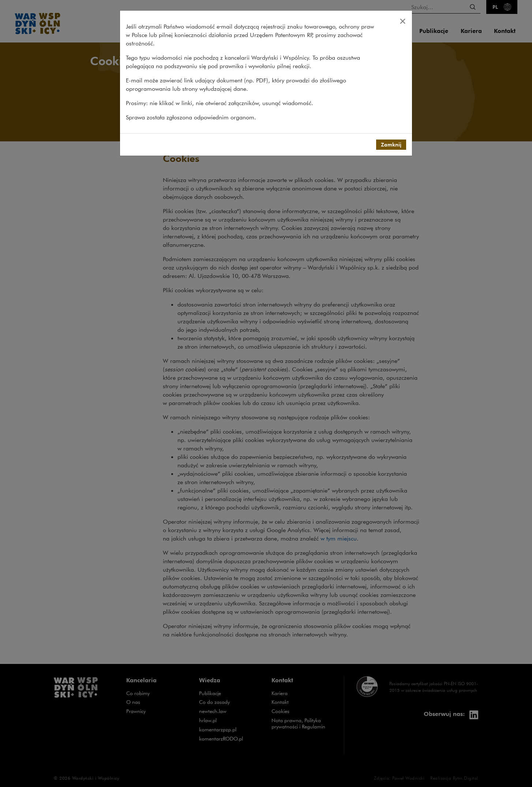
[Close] (402, 21)
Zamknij (391, 144)
